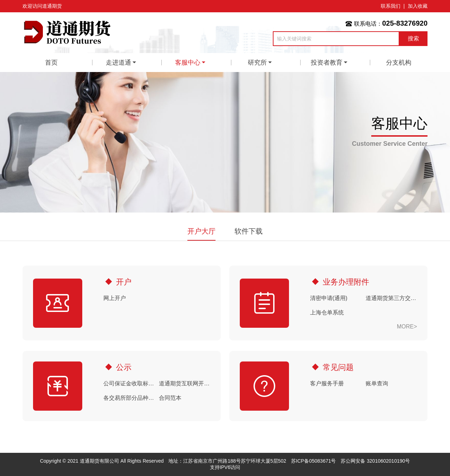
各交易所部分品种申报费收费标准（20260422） (129, 398)
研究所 (257, 63)
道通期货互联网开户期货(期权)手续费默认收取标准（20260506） (185, 383)
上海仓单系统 (327, 312)
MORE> (407, 327)
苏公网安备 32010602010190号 (375, 461)
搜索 (413, 38)
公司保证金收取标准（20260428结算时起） (129, 383)
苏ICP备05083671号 (314, 461)
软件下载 (249, 231)
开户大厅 (201, 231)
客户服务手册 (327, 383)
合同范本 (170, 398)
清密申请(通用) (329, 298)
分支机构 (399, 63)
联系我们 (391, 6)
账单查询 (377, 383)
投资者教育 (327, 63)
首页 (51, 63)
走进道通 (118, 63)
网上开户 (115, 298)
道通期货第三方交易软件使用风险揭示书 (391, 298)
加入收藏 (418, 6)
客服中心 (188, 63)
